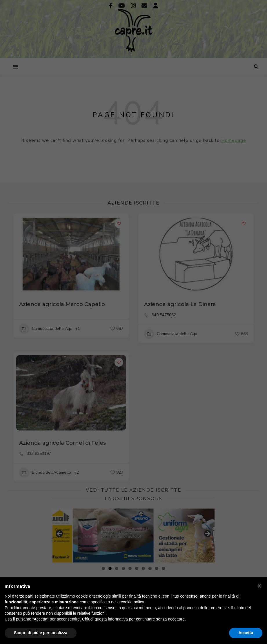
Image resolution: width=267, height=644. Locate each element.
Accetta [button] (246, 633)
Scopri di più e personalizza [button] (41, 633)
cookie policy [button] (132, 602)
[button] (259, 586)
